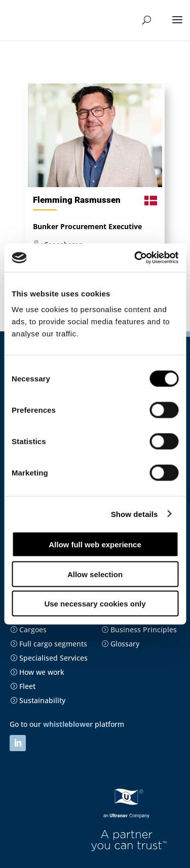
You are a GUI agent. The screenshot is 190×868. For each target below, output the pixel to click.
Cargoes (28, 630)
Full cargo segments (49, 644)
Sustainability (38, 700)
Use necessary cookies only (95, 604)
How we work (37, 672)
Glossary (120, 644)
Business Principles (139, 630)
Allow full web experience (95, 545)
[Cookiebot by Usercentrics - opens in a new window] (135, 258)
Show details (135, 514)
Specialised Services (49, 658)
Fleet (23, 686)
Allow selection (95, 574)
